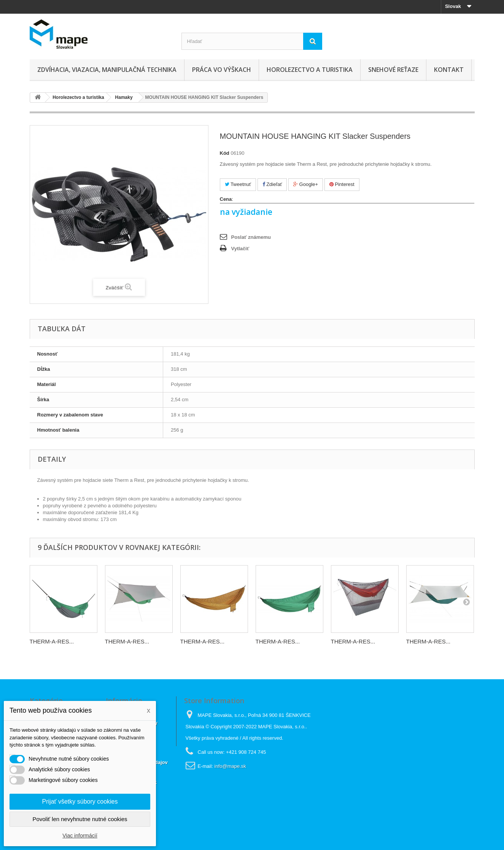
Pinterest (342, 184)
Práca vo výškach (222, 70)
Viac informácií (80, 836)
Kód (225, 153)
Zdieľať (272, 184)
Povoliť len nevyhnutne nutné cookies (80, 819)
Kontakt (449, 70)
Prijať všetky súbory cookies (80, 802)
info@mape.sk (230, 766)
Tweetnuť (238, 184)
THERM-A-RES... (52, 641)
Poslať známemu (251, 237)
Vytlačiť (240, 249)
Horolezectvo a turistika (310, 70)
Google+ (306, 184)
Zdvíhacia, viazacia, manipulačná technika (107, 70)
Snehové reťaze (393, 70)
